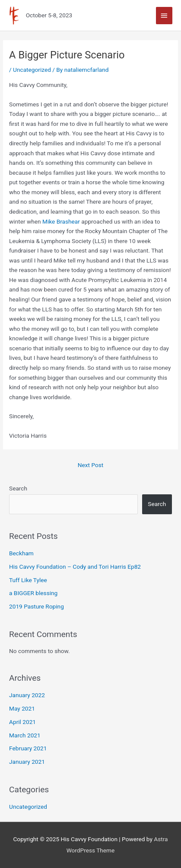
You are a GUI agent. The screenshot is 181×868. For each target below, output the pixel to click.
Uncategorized (32, 70)
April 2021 (22, 722)
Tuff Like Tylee (28, 580)
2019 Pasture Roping (37, 606)
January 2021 (27, 762)
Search (18, 488)
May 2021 (22, 708)
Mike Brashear (61, 221)
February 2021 (28, 748)
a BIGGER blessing (33, 593)
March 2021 (25, 735)
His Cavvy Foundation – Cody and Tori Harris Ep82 (75, 567)
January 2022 (27, 695)
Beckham (21, 553)
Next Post (91, 465)
